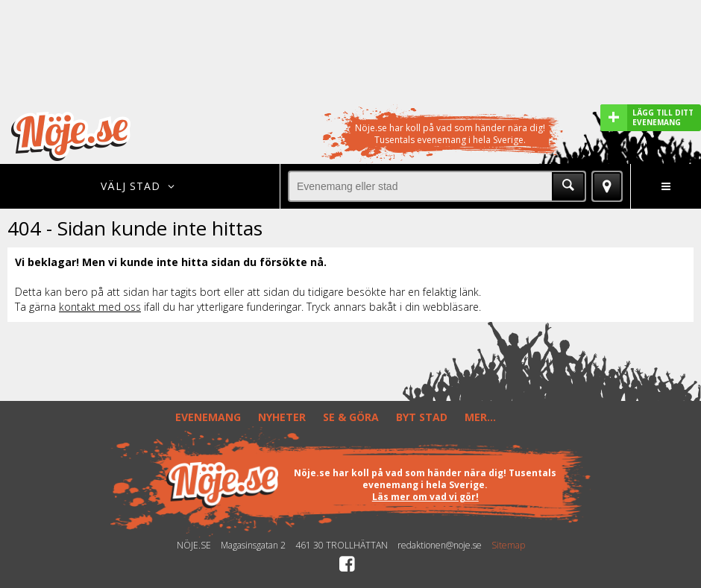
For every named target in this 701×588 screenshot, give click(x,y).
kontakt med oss (100, 307)
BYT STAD (422, 417)
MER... (480, 417)
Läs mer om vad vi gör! (425, 497)
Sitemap (508, 546)
